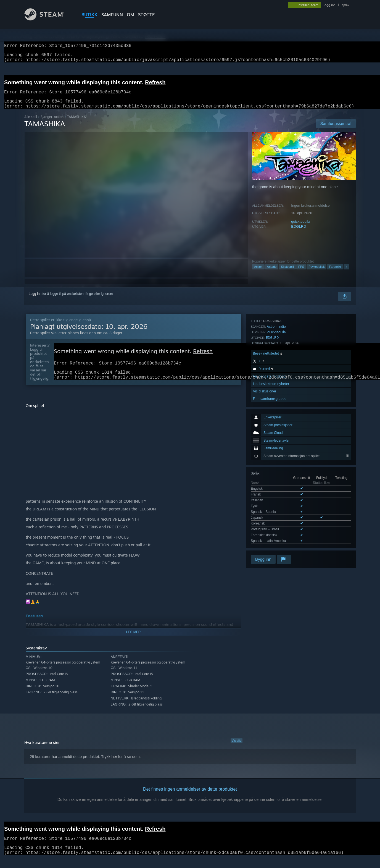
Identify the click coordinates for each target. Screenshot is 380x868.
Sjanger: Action (52, 123)
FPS (301, 273)
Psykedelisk (316, 273)
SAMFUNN (112, 15)
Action (258, 273)
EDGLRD (299, 233)
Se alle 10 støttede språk (269, 424)
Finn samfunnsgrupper (270, 517)
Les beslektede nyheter (271, 502)
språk (346, 5)
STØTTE (147, 15)
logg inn (329, 5)
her (114, 766)
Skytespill (287, 273)
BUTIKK (89, 15)
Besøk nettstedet (268, 472)
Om (130, 15)
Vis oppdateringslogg (269, 495)
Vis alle (237, 750)
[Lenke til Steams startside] (49, 19)
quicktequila (301, 228)
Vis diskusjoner (265, 509)
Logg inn (35, 300)
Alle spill (31, 123)
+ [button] (346, 273)
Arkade (272, 273)
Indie (282, 445)
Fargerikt (335, 273)
